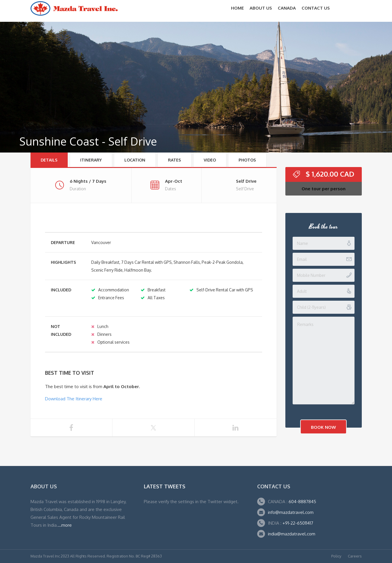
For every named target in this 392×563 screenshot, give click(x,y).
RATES (174, 160)
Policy (336, 556)
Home (237, 8)
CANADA (287, 8)
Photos (247, 160)
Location (135, 160)
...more (65, 525)
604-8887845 (302, 502)
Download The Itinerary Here (74, 399)
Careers (355, 556)
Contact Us (316, 8)
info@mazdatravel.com (291, 512)
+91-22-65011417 (298, 523)
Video (210, 160)
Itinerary (91, 160)
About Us (261, 8)
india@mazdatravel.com (292, 534)
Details (49, 160)
